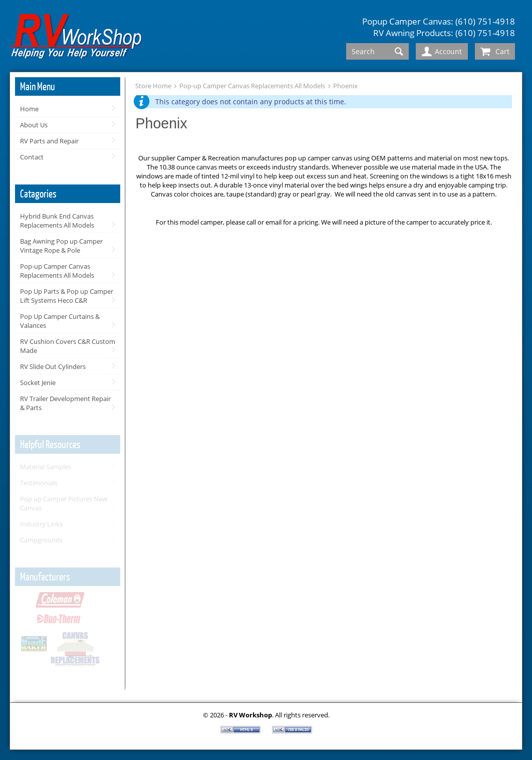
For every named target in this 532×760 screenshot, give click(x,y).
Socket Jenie (38, 383)
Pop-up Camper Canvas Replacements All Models (57, 271)
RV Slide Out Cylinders (53, 366)
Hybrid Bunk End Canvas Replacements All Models (57, 221)
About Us (34, 125)
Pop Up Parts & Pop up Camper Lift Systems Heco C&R (67, 296)
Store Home (153, 86)
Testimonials (39, 483)
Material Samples (46, 467)
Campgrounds (41, 540)
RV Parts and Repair (49, 141)
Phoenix (345, 86)
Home (29, 109)
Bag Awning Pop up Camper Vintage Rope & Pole (61, 246)
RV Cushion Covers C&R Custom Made (68, 346)
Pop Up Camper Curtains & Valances (60, 321)
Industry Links (41, 524)
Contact (32, 157)
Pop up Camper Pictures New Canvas (64, 503)
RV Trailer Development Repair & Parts (65, 403)
